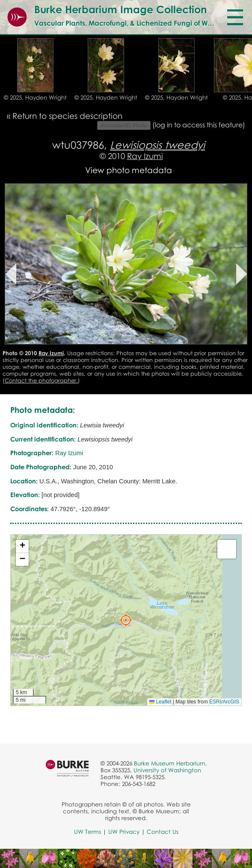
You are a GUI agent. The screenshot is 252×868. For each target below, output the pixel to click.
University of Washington (167, 770)
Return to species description (67, 116)
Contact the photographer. (41, 380)
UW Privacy (124, 832)
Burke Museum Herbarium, (170, 763)
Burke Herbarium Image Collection (120, 9)
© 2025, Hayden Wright (35, 97)
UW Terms (87, 832)
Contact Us (163, 832)
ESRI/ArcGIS (224, 702)
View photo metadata (129, 170)
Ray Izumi (145, 156)
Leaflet (160, 702)
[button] (126, 620)
